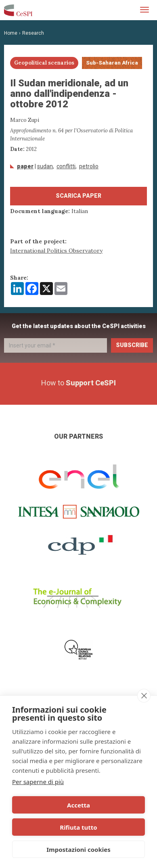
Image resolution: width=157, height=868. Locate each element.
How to (78, 383)
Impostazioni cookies (78, 849)
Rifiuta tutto (78, 827)
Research (33, 33)
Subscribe (132, 345)
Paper (25, 166)
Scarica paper (78, 196)
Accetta (78, 805)
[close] (144, 696)
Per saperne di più (38, 782)
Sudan (45, 166)
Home (11, 33)
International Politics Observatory (56, 251)
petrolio (89, 166)
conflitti (66, 166)
